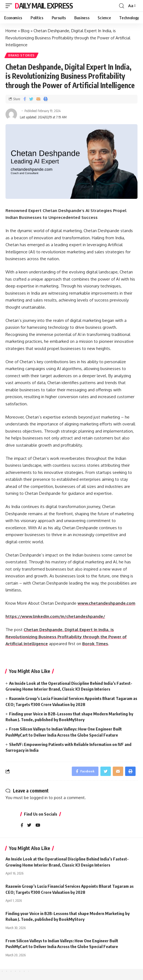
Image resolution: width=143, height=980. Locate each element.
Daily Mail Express (44, 6)
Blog (25, 31)
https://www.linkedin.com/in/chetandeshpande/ (55, 616)
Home (11, 31)
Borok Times (95, 644)
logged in (39, 798)
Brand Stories (21, 55)
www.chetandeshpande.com (106, 603)
